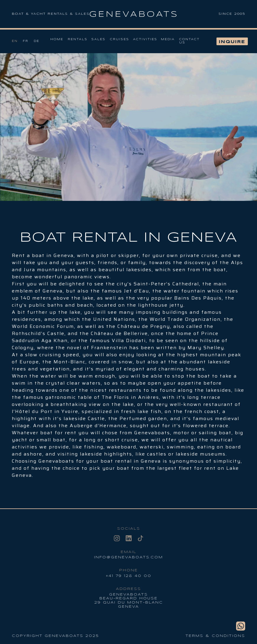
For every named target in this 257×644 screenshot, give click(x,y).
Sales (98, 39)
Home (57, 39)
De (37, 41)
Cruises (120, 39)
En (15, 41)
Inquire (232, 42)
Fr (26, 41)
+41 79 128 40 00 (129, 576)
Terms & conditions (215, 636)
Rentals (78, 39)
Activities (145, 39)
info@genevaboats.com (128, 557)
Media (168, 39)
